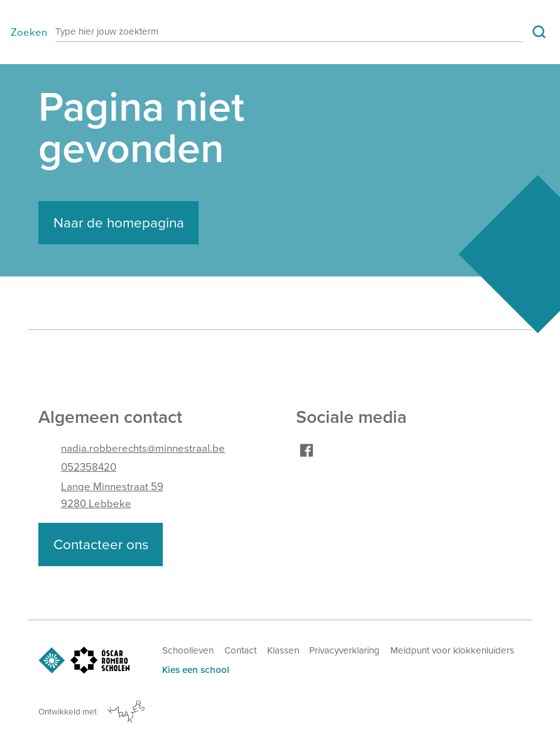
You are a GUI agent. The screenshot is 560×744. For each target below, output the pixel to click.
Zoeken (29, 32)
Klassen (283, 650)
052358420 (89, 467)
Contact (240, 650)
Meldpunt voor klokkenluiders (452, 650)
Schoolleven (188, 650)
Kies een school (196, 670)
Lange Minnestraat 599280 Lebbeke (112, 495)
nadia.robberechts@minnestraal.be (143, 448)
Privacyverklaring (344, 650)
